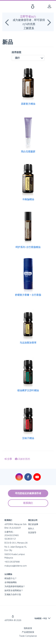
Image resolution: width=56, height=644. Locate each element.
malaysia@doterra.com (16, 566)
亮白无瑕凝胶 (28, 152)
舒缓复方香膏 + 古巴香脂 (28, 295)
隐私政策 (28, 628)
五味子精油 (28, 438)
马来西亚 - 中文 (41, 618)
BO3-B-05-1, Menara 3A (16, 543)
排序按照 (16, 52)
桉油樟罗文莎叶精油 (28, 390)
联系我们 (28, 503)
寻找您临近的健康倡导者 (28, 493)
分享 (8, 459)
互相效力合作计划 (13, 594)
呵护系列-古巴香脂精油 (28, 247)
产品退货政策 (28, 632)
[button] (28, 58)
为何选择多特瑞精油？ (15, 586)
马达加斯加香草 (28, 343)
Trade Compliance (28, 636)
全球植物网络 (11, 582)
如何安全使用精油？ (14, 590)
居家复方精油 (28, 104)
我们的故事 (33, 524)
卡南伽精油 (28, 199)
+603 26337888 (12, 562)
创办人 (31, 528)
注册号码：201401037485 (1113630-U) (11, 535)
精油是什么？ (11, 578)
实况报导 (32, 532)
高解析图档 (22, 459)
